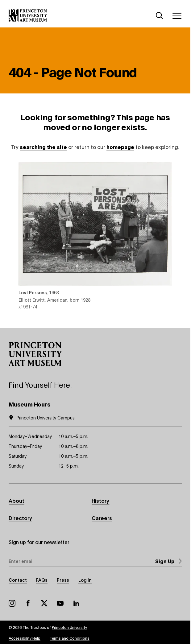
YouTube (60, 603)
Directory (20, 518)
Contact (18, 580)
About (17, 500)
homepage (120, 147)
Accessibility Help (25, 638)
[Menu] (177, 16)
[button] (35, 354)
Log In (85, 580)
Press (63, 580)
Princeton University (69, 627)
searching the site (43, 147)
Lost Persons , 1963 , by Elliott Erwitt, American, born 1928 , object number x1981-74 (95, 236)
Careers (102, 518)
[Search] (160, 16)
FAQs (42, 580)
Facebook (28, 603)
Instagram (12, 603)
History (100, 500)
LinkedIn (76, 603)
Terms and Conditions (70, 638)
